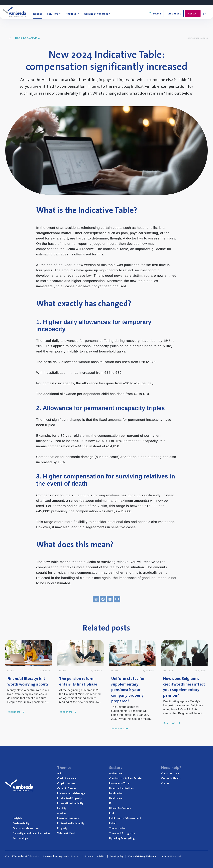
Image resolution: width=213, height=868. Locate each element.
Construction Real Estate (125, 778)
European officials (120, 783)
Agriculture (116, 773)
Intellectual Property (69, 798)
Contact (193, 13)
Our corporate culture (26, 828)
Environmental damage (71, 793)
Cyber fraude (66, 788)
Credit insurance (67, 778)
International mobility (70, 803)
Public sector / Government (125, 818)
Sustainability (21, 823)
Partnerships (20, 838)
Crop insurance (66, 783)
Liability (62, 808)
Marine (61, 813)
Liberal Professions (120, 808)
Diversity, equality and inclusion (31, 833)
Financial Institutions (121, 788)
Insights (17, 818)
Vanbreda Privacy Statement (142, 856)
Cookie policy (117, 856)
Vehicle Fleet (66, 833)
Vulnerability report (171, 856)
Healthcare (116, 798)
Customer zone (170, 773)
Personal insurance (68, 818)
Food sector (116, 793)
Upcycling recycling (122, 838)
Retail (113, 823)
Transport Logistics (122, 833)
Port (112, 813)
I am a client (174, 13)
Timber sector (117, 828)
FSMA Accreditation (95, 856)
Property (62, 828)
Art (59, 773)
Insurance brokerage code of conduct (62, 856)
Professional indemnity (71, 823)
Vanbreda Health (171, 778)
